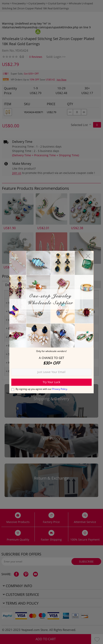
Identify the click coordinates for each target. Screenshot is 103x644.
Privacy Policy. (60, 389)
